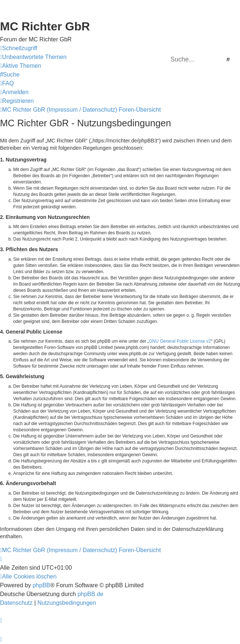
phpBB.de (91, 594)
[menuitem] (33, 57)
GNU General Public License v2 (180, 341)
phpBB (41, 585)
